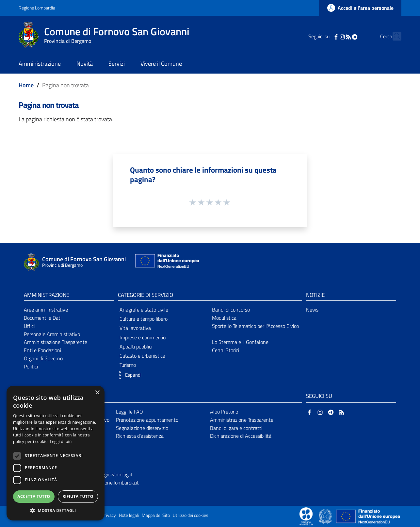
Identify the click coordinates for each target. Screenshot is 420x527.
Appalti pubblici (136, 347)
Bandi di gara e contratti (236, 428)
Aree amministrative (46, 310)
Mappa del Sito (156, 515)
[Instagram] (331, 36)
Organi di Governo (43, 358)
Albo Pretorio (224, 412)
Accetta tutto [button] (34, 496)
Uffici (29, 326)
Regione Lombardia (37, 8)
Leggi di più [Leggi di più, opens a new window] (61, 442)
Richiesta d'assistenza (140, 436)
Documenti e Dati (43, 318)
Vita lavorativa (135, 328)
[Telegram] (343, 36)
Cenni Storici (226, 350)
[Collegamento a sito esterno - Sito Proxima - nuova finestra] (306, 516)
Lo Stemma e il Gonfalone (240, 342)
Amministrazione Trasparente (56, 342)
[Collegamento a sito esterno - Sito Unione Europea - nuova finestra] (166, 262)
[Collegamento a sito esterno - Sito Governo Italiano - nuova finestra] (326, 516)
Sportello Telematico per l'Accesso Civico (255, 326)
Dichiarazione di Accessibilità (241, 436)
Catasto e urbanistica (142, 356)
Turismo (128, 365)
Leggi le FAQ (129, 412)
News (312, 310)
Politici (31, 366)
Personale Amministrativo (52, 334)
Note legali (129, 515)
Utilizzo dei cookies (191, 515)
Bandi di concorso (231, 310)
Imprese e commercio (143, 337)
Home (26, 85)
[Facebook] (325, 36)
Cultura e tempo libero (144, 319)
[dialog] (56, 453)
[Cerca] (394, 36)
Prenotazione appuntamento (147, 420)
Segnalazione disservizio (142, 428)
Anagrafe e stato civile (144, 310)
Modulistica (224, 318)
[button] (128, 375)
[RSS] (337, 36)
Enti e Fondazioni (42, 350)
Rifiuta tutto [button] (78, 496)
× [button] (97, 393)
